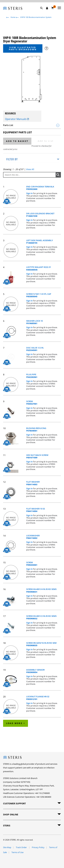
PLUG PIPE (32, 376)
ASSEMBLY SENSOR (35, 671)
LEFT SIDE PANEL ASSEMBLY (40, 242)
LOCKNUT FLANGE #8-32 (38, 698)
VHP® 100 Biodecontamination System (36, 17)
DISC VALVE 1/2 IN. (35, 349)
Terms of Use (17, 852)
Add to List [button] (46, 141)
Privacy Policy (38, 847)
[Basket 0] (53, 8)
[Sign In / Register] (47, 8)
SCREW (32, 403)
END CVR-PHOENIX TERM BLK (40, 188)
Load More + (16, 723)
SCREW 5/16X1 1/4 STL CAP (39, 295)
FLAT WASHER (33, 483)
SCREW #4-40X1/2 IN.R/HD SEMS (41, 617)
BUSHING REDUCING (36, 429)
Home (13, 17)
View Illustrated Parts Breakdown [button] (23, 48)
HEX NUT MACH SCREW (37, 456)
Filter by (12, 159)
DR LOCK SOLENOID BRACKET (40, 215)
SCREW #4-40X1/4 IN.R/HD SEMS (41, 590)
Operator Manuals (17, 119)
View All (30, 169)
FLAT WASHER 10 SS (36, 510)
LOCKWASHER (33, 537)
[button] (43, 12)
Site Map (7, 847)
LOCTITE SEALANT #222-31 (39, 268)
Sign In (30, 193)
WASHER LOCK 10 (34, 322)
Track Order (22, 847)
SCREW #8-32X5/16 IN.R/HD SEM (41, 644)
